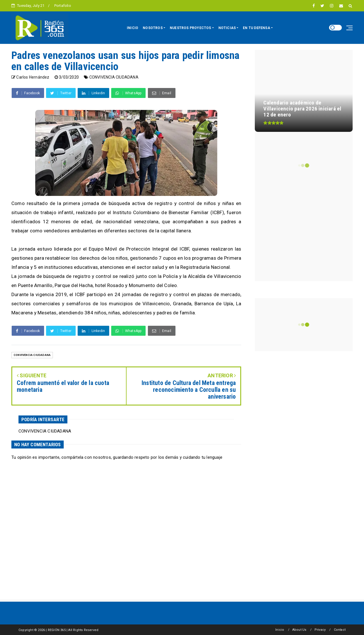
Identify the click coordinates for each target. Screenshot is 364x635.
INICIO (133, 28)
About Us (299, 630)
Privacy (320, 630)
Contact (340, 630)
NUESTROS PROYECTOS (191, 28)
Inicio (280, 630)
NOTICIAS (227, 28)
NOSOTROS (153, 28)
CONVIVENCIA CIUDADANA (114, 77)
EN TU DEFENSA (257, 28)
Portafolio (63, 6)
